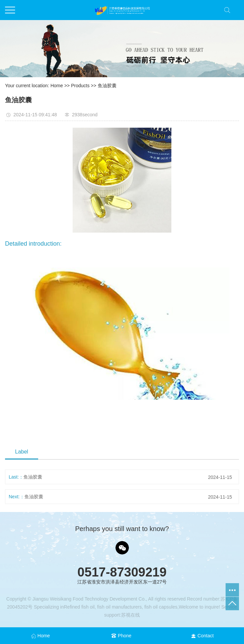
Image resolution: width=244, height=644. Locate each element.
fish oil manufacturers (119, 607)
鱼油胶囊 (107, 86)
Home (57, 86)
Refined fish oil (79, 607)
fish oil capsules (160, 607)
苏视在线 (131, 615)
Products (80, 86)
